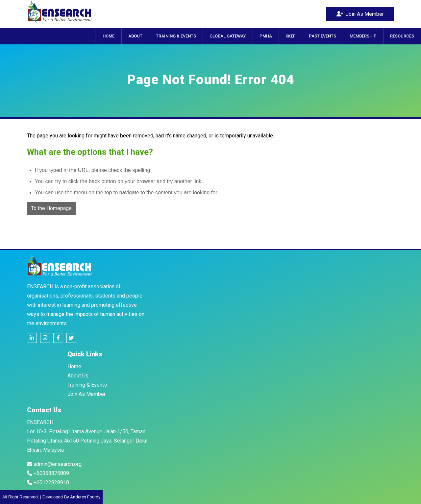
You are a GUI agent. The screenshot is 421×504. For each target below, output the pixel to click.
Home (74, 366)
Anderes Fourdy (85, 497)
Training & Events (87, 385)
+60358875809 (48, 473)
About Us (78, 376)
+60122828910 (48, 482)
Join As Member (360, 14)
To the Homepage (51, 208)
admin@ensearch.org (54, 464)
